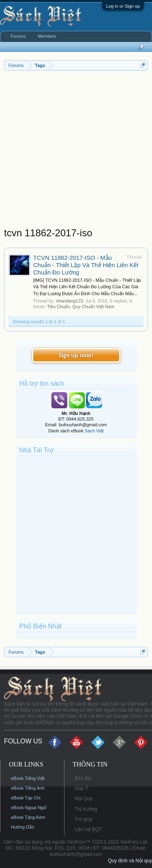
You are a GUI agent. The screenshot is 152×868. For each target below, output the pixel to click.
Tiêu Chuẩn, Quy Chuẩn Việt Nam (81, 307)
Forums (18, 36)
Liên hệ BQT (88, 829)
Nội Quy (83, 799)
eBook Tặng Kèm (28, 817)
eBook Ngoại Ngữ (29, 808)
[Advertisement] (76, 151)
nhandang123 (70, 301)
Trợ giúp (83, 819)
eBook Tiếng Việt (28, 778)
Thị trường (86, 809)
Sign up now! (76, 355)
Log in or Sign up (123, 6)
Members (47, 36)
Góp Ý (81, 788)
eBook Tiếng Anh (28, 788)
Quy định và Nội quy (130, 861)
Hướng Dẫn (22, 827)
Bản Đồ (83, 778)
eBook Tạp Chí (26, 798)
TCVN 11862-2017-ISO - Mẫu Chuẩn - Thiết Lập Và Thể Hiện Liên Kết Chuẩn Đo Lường (86, 265)
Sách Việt (94, 431)
